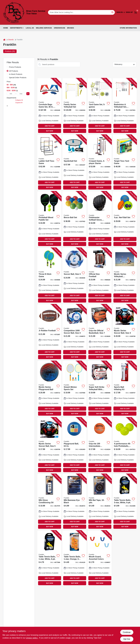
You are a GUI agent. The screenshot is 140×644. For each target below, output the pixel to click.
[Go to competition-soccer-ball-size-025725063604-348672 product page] (74, 332)
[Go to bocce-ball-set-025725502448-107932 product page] (74, 219)
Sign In (120, 12)
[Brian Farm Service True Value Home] (14, 12)
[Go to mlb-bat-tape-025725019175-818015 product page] (100, 502)
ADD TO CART (50, 126)
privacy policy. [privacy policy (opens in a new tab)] (32, 638)
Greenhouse (59, 28)
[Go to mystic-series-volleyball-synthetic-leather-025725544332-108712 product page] (125, 276)
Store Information (128, 28)
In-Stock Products (16, 74)
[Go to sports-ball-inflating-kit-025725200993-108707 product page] (125, 389)
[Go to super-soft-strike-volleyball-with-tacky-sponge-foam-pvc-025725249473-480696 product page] (100, 389)
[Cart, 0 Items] (136, 12)
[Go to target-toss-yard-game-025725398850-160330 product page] (125, 162)
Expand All (19, 103)
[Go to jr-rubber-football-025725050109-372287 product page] (49, 332)
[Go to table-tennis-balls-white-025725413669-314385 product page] (125, 502)
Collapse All (19, 100)
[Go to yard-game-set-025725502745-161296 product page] (100, 106)
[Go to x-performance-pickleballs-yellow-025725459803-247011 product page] (125, 445)
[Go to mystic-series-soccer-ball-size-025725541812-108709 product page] (49, 445)
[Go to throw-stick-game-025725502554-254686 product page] (49, 276)
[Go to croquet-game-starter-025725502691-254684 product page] (100, 162)
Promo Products (15, 67)
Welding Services (44, 28)
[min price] (11, 94)
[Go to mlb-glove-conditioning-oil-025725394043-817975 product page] (49, 502)
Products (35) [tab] (10, 51)
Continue (127, 632)
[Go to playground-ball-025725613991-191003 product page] (74, 445)
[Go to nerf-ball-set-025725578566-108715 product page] (125, 219)
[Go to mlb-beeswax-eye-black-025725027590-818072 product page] (74, 502)
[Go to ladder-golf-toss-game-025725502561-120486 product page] (49, 162)
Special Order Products (18, 78)
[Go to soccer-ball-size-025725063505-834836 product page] (74, 276)
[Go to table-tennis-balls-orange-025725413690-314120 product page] (74, 558)
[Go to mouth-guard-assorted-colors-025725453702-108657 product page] (100, 558)
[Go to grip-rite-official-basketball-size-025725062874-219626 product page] (100, 332)
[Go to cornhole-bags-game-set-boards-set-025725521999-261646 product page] (49, 106)
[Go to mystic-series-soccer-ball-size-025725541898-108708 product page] (125, 332)
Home (6, 28)
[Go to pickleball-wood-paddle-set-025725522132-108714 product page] (49, 219)
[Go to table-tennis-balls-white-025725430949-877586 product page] (49, 558)
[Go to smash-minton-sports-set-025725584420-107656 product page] (74, 389)
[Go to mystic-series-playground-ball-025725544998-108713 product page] (49, 389)
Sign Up (129, 12)
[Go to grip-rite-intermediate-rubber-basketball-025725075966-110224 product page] (100, 445)
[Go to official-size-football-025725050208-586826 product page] (100, 276)
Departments (16, 28)
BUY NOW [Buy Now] (50, 131)
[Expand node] (7, 106)
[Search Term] (81, 12)
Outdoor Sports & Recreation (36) (21, 106)
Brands (71, 28)
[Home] (4, 40)
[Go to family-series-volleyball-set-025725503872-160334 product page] (74, 106)
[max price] (21, 94)
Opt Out (127, 639)
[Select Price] (28, 94)
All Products (14, 71)
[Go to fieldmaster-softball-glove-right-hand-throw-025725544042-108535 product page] (100, 219)
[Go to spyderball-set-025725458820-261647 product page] (74, 162)
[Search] (113, 12)
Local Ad (30, 28)
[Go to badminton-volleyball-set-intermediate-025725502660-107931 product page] (125, 106)
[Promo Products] (8, 67)
